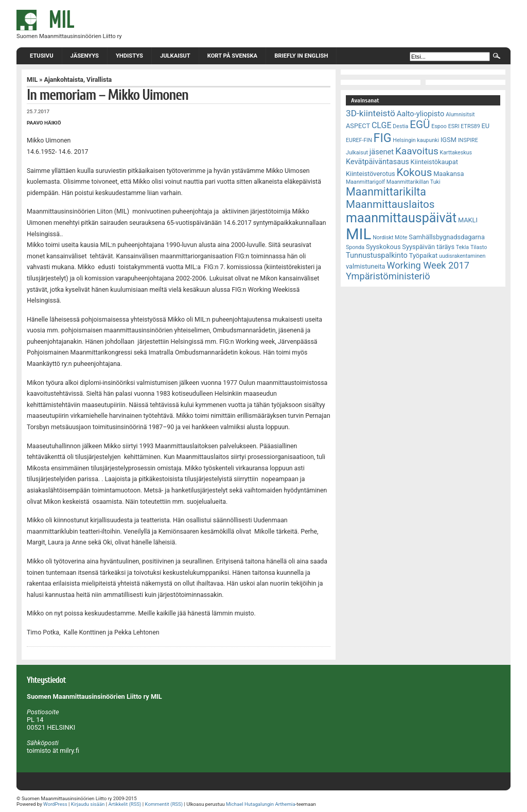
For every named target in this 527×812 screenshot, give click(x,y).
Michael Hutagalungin (250, 804)
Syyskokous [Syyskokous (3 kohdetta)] (383, 247)
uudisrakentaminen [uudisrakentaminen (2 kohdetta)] (462, 256)
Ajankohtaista (64, 80)
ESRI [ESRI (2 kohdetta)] (454, 126)
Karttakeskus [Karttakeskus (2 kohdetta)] (456, 153)
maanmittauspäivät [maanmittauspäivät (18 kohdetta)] (401, 218)
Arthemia (285, 804)
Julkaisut (175, 56)
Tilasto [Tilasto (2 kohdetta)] (479, 247)
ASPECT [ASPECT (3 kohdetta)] (358, 126)
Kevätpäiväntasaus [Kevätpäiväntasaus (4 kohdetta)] (377, 162)
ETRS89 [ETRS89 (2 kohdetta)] (470, 126)
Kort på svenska (232, 56)
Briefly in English (301, 56)
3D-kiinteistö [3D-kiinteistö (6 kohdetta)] (371, 113)
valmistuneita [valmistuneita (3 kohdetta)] (366, 266)
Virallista (99, 80)
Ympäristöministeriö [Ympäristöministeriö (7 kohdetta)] (388, 276)
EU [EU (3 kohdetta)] (486, 126)
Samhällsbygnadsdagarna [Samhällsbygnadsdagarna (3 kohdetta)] (447, 237)
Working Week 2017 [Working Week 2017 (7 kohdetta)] (428, 265)
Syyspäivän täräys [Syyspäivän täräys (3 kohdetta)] (428, 247)
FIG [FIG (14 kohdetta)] (383, 138)
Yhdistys (129, 56)
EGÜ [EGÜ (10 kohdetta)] (420, 125)
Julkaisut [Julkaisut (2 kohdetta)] (357, 153)
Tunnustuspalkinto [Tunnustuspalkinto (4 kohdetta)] (377, 255)
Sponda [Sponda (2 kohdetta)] (355, 247)
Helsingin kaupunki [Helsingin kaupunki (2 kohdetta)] (416, 140)
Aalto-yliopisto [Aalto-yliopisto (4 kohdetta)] (421, 114)
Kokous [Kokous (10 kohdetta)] (414, 172)
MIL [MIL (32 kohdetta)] (358, 234)
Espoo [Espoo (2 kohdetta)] (439, 126)
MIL (32, 80)
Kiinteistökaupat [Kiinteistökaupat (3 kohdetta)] (434, 162)
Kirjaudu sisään (88, 804)
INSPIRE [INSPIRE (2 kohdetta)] (468, 140)
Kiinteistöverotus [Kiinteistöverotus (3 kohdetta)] (371, 174)
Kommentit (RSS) (164, 804)
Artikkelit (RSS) (125, 804)
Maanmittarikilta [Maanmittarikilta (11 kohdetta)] (386, 192)
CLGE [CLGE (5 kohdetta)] (382, 125)
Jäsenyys (85, 56)
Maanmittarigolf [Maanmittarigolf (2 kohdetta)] (365, 182)
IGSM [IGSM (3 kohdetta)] (449, 140)
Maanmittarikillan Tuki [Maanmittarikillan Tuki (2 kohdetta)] (414, 182)
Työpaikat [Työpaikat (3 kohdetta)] (423, 255)
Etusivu (42, 56)
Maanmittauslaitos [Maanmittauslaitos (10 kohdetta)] (390, 204)
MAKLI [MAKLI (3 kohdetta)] (468, 220)
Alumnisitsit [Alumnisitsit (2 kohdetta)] (460, 114)
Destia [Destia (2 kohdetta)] (400, 126)
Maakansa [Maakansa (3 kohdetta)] (449, 174)
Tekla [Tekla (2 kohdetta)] (462, 247)
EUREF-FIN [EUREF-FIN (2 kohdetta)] (359, 140)
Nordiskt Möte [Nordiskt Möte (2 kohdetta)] (390, 237)
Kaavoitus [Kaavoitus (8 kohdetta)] (417, 151)
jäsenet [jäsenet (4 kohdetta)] (382, 152)
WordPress (55, 804)
